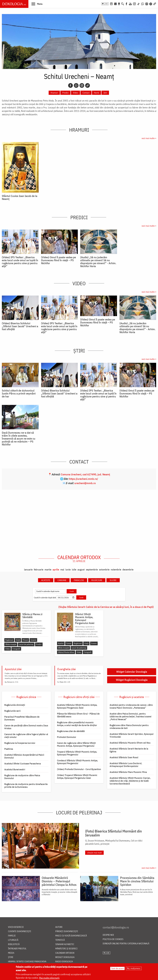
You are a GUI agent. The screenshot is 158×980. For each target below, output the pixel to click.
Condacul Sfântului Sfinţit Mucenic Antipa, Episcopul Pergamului (77, 762)
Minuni (25, 640)
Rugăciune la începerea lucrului (20, 743)
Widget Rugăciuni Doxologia (132, 680)
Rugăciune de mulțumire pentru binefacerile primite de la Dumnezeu (26, 785)
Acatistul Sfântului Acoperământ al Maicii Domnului (24, 756)
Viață (18, 640)
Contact (86, 93)
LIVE (106, 4)
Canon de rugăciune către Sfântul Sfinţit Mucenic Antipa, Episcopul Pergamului (76, 744)
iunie (68, 569)
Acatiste (46, 580)
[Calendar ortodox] (111, 4)
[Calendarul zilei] (115, 4)
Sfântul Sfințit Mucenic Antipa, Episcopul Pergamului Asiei (85, 619)
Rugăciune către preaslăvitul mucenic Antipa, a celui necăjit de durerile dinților (77, 724)
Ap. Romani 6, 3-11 (11, 682)
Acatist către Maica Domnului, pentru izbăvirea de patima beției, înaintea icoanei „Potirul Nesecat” (131, 716)
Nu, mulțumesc (134, 968)
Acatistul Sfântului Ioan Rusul (124, 757)
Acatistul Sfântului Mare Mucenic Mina (128, 772)
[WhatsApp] (143, 4)
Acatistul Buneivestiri (15, 769)
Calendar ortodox (79, 559)
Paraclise (79, 580)
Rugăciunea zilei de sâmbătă (71, 731)
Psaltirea (9, 749)
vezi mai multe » (149, 138)
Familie (12, 936)
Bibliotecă (14, 944)
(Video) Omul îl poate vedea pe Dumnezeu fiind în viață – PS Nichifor (59, 260)
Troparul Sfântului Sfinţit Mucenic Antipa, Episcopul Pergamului (77, 753)
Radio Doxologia (64, 962)
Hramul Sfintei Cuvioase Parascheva (27, 962)
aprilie (56, 569)
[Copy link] (88, 85)
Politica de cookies (113, 939)
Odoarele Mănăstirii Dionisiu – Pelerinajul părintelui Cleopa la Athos (59, 881)
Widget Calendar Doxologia (132, 672)
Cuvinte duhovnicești (20, 931)
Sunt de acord (117, 968)
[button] (37, 4)
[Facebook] (126, 4)
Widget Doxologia (65, 957)
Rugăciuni (97, 580)
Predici (65, 93)
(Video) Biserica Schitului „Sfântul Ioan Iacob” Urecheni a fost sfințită (20, 326)
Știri (105, 93)
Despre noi (108, 935)
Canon (69, 643)
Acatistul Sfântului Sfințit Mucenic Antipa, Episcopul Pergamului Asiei (77, 706)
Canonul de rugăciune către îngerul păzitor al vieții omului (26, 736)
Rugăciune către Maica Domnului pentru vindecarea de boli (129, 727)
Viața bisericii (16, 927)
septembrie (92, 569)
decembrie (128, 569)
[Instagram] (134, 4)
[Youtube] (130, 4)
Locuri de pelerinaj (26, 644)
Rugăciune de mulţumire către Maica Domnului (22, 777)
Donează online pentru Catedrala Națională (126, 944)
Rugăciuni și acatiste (132, 697)
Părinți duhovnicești (67, 931)
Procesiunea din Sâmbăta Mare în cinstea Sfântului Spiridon (137, 881)
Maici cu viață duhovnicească (71, 936)
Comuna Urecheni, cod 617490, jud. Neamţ (85, 474)
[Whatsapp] (76, 85)
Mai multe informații (49, 978)
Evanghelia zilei (67, 669)
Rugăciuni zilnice (26, 697)
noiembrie (116, 569)
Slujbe (113, 580)
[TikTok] (138, 4)
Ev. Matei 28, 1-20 (64, 682)
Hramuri (54, 93)
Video (75, 93)
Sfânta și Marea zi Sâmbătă (32, 616)
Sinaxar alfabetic (65, 944)
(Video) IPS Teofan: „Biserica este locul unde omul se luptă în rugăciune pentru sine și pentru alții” (20, 262)
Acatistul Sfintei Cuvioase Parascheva (23, 764)
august (81, 569)
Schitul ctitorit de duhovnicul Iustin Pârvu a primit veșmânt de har (19, 393)
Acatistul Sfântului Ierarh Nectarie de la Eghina (129, 750)
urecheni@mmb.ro (85, 483)
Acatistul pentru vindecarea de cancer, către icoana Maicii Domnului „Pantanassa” (131, 706)
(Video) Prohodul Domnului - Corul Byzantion (79, 769)
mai (62, 569)
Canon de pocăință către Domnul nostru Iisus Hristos (26, 727)
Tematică (60, 940)
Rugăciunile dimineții (15, 705)
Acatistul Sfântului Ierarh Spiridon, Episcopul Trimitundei (132, 735)
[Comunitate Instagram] (147, 4)
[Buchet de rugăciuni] (119, 4)
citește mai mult (94, 853)
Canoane (62, 580)
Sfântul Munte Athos (66, 652)
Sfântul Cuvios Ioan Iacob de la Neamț (20, 197)
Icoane (33, 640)
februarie (39, 569)
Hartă (96, 93)
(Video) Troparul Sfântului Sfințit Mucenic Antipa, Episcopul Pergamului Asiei (77, 777)
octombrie (104, 569)
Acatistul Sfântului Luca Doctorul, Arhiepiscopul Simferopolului (126, 765)
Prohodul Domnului (67, 737)
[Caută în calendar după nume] (51, 591)
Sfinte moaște (11, 644)
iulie (74, 569)
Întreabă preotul (17, 949)
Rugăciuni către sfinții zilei (79, 697)
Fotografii (16, 649)
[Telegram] (151, 4)
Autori (59, 927)
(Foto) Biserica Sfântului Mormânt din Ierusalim (114, 833)
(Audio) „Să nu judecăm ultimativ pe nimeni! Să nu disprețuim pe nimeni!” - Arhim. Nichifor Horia (98, 262)
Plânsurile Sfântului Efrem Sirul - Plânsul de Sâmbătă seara (78, 715)
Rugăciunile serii (12, 711)
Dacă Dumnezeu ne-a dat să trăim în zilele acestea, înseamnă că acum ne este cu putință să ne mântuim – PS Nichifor (19, 439)
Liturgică (13, 940)
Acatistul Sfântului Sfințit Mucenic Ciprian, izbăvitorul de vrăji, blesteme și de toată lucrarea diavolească (130, 781)
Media (11, 953)
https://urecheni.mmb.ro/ (84, 479)
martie (48, 569)
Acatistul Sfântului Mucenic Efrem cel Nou (130, 743)
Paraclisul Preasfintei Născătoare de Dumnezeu (22, 718)
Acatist (61, 643)
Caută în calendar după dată (45, 598)
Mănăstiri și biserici (66, 949)
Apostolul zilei (13, 669)
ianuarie (28, 569)
